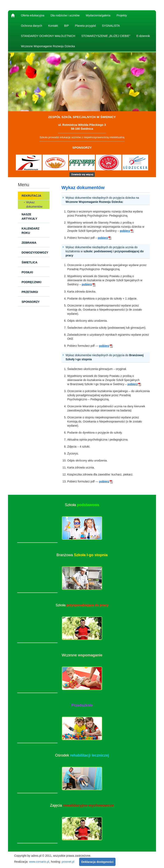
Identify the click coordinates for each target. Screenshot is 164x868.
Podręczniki (31, 282)
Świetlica (29, 262)
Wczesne (82, 655)
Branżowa (82, 555)
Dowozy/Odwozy (35, 253)
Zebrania (29, 243)
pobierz (127, 231)
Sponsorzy (31, 302)
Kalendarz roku (31, 231)
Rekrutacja (31, 196)
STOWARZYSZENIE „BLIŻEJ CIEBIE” (106, 36)
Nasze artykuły (29, 216)
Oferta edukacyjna (33, 15)
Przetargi (30, 292)
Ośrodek (82, 755)
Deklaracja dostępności (97, 862)
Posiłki (27, 272)
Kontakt (53, 26)
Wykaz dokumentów (34, 204)
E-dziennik (143, 36)
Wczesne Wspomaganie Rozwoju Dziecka (48, 46)
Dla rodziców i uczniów (65, 15)
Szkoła (82, 505)
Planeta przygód (85, 26)
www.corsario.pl (39, 862)
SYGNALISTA (111, 26)
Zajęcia (82, 805)
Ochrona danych (32, 26)
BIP (66, 26)
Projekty (122, 15)
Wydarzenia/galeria (98, 15)
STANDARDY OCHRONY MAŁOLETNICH (48, 36)
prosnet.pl (68, 862)
